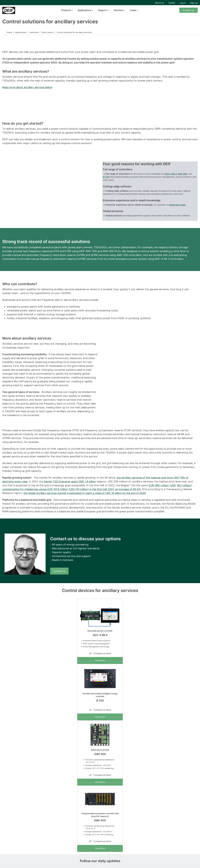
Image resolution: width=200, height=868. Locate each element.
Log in (183, 3)
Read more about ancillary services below (27, 87)
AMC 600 (183, 174)
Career (172, 3)
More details (100, 660)
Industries (34, 32)
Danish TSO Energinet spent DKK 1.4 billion (70, 481)
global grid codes (177, 205)
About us (159, 3)
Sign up (194, 3)
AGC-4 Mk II (171, 174)
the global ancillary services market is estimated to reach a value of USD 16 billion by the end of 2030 (85, 493)
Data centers (48, 32)
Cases (133, 10)
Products (66, 10)
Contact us (188, 10)
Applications (84, 10)
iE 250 (106, 177)
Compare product (100, 653)
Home (9, 32)
